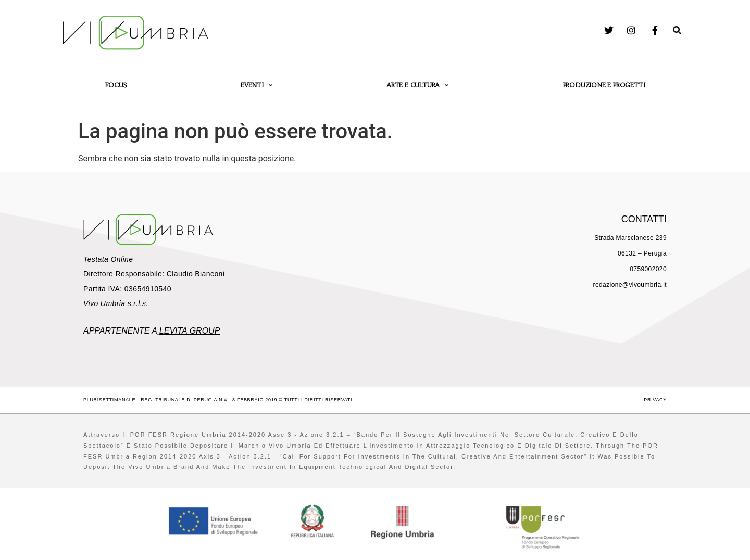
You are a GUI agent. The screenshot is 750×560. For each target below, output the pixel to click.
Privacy (655, 400)
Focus (116, 85)
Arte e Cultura (417, 85)
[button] (677, 30)
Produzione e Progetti (604, 85)
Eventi (257, 85)
